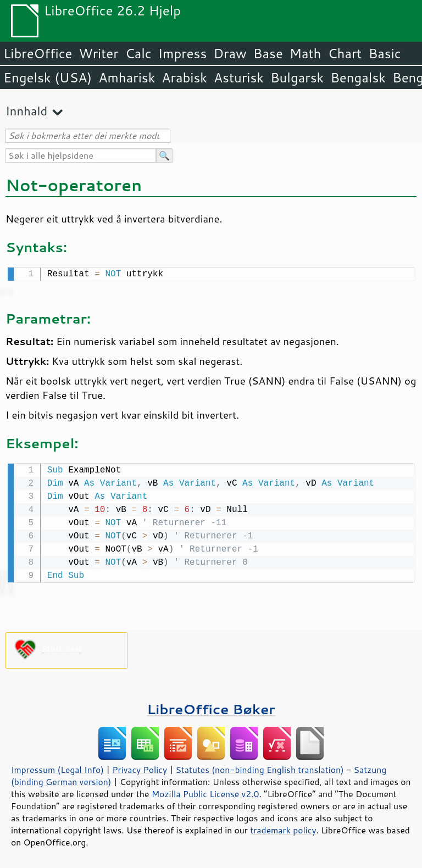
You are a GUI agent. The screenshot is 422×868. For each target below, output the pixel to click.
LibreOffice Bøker (211, 707)
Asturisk (239, 77)
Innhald (26, 111)
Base (268, 53)
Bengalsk (358, 77)
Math (306, 53)
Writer (98, 53)
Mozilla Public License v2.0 (206, 792)
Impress (183, 53)
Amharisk (127, 77)
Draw (230, 53)
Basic (384, 53)
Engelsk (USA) (48, 77)
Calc (138, 53)
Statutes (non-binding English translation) (259, 767)
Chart (345, 53)
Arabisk (184, 77)
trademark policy (283, 828)
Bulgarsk (297, 77)
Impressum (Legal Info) (57, 767)
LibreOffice (38, 53)
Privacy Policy (140, 767)
